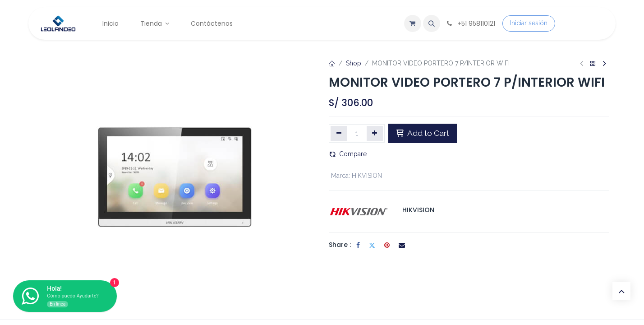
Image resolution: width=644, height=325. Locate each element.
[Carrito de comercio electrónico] (413, 23)
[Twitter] (372, 245)
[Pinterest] (387, 245)
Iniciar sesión (529, 23)
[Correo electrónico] (402, 245)
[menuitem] (110, 24)
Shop (354, 63)
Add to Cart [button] (423, 133)
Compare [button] (348, 154)
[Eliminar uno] (339, 133)
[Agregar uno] (375, 133)
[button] (432, 23)
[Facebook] (358, 245)
